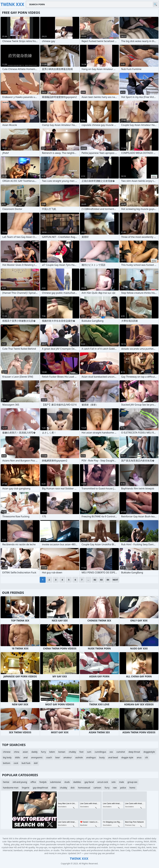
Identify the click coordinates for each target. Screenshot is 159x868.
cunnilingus (100, 752)
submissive (55, 782)
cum (89, 752)
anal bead (113, 757)
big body (7, 757)
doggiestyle (149, 752)
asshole (79, 757)
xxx (111, 752)
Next (115, 580)
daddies (77, 782)
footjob (43, 782)
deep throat (134, 752)
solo (114, 782)
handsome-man (11, 788)
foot (81, 752)
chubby (72, 752)
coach (49, 757)
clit (146, 757)
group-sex (132, 782)
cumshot (121, 752)
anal (25, 757)
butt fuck (26, 763)
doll (36, 763)
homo (132, 788)
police (123, 788)
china (17, 752)
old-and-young (20, 782)
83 (101, 580)
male (122, 782)
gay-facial (89, 782)
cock (16, 763)
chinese (7, 752)
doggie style (127, 757)
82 (95, 580)
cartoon (97, 788)
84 (108, 580)
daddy (34, 752)
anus (139, 757)
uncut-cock (103, 782)
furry (43, 752)
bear (58, 757)
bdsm (52, 752)
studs (67, 782)
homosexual (84, 788)
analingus (91, 757)
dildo (54, 788)
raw (115, 788)
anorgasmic (37, 757)
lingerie (26, 788)
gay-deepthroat (40, 788)
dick (72, 788)
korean (62, 752)
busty (102, 757)
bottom (7, 763)
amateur (68, 757)
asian (25, 752)
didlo (17, 757)
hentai (6, 782)
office (33, 782)
